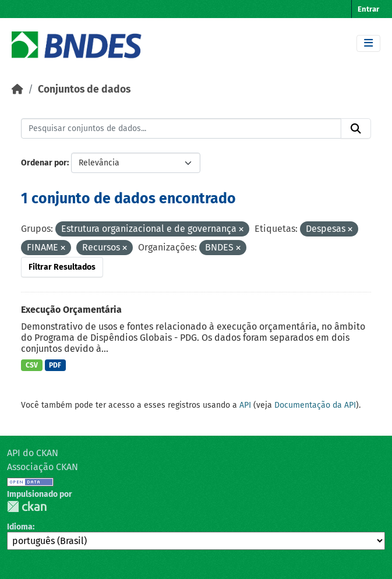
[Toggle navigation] (368, 43)
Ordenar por (44, 163)
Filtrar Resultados (62, 267)
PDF (55, 365)
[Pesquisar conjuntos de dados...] (181, 129)
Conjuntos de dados (84, 89)
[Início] (17, 89)
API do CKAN (33, 453)
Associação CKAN (43, 467)
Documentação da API (315, 405)
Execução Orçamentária (71, 310)
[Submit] (356, 129)
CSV (32, 365)
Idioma (20, 527)
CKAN (27, 506)
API (245, 405)
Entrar (368, 9)
